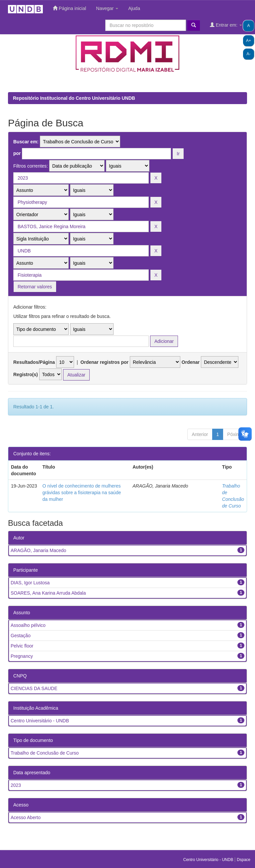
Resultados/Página (34, 362)
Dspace (244, 860)
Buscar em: (26, 142)
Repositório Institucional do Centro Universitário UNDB (74, 98)
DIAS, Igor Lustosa (30, 583)
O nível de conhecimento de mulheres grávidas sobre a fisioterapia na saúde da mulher (82, 493)
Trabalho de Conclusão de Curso (45, 753)
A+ (249, 41)
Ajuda (134, 8)
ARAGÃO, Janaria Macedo (38, 550)
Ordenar (191, 362)
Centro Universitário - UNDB (40, 721)
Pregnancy (22, 656)
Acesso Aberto (26, 817)
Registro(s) (26, 374)
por (17, 153)
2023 (16, 785)
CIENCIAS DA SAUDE (34, 688)
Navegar (107, 8)
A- (249, 54)
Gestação (21, 636)
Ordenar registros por (104, 362)
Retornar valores (35, 287)
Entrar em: (226, 25)
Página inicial (69, 8)
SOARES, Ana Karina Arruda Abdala (48, 593)
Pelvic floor (22, 646)
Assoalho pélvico (28, 625)
